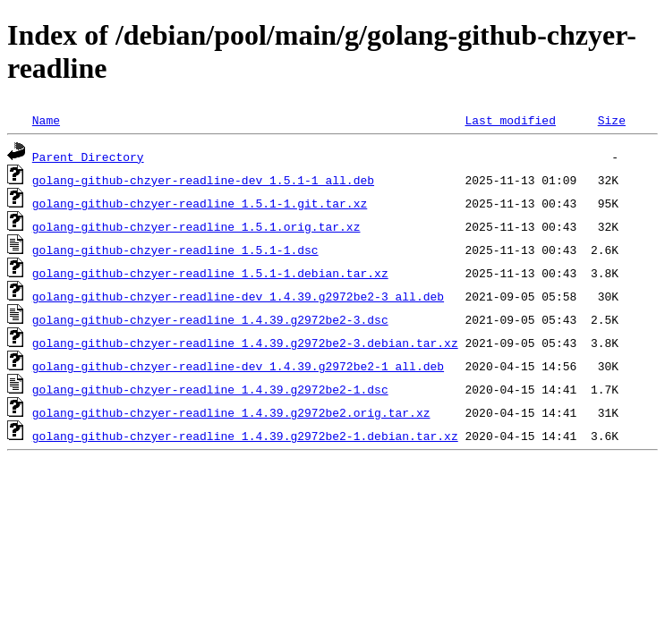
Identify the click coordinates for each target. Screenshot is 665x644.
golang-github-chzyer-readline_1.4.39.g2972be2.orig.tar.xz (231, 412)
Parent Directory (88, 157)
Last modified (510, 120)
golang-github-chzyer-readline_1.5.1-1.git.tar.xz (200, 203)
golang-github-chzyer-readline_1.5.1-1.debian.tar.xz (210, 273)
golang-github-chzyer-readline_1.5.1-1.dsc (175, 250)
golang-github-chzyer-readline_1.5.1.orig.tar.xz (196, 226)
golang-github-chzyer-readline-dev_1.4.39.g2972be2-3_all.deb (238, 296)
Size (612, 120)
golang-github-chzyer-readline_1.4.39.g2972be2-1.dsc (210, 389)
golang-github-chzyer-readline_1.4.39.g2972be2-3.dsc (210, 319)
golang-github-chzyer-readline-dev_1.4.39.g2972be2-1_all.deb (238, 366)
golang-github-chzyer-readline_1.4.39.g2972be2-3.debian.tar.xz (245, 343)
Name (46, 120)
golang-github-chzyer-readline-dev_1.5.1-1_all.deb (203, 180)
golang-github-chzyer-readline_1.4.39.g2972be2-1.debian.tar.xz (245, 436)
